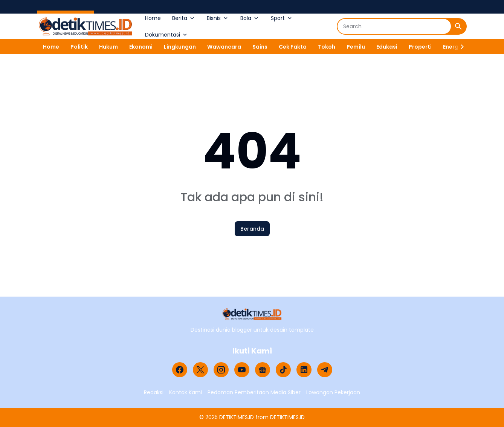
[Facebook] (180, 370)
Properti (420, 47)
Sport (282, 18)
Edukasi (387, 47)
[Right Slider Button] (459, 47)
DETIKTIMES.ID (237, 417)
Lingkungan (180, 47)
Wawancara (224, 47)
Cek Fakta (293, 47)
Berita (184, 18)
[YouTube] (242, 370)
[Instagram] (221, 370)
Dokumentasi (167, 35)
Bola (250, 18)
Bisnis (218, 18)
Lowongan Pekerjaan (333, 392)
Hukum (108, 47)
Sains (260, 47)
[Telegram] (325, 370)
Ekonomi (141, 47)
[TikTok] (283, 370)
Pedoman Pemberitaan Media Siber (254, 392)
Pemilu (356, 47)
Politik (79, 47)
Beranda (252, 229)
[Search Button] (458, 26)
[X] (200, 370)
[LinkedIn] (304, 370)
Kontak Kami (186, 392)
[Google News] (263, 370)
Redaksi (154, 392)
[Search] (394, 26)
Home (153, 18)
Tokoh (327, 47)
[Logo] (252, 314)
